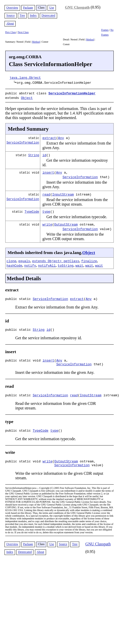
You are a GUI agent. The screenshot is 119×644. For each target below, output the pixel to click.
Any (61, 137)
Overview (12, 8)
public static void (24, 361)
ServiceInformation (23, 141)
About (10, 23)
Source (10, 16)
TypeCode (32, 211)
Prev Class (11, 32)
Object (27, 97)
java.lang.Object (25, 77)
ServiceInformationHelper (72, 93)
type (46, 210)
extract (49, 137)
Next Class (23, 32)
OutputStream (66, 223)
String (34, 154)
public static (19, 298)
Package (28, 8)
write (47, 223)
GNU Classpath (77, 7)
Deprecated (48, 16)
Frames (105, 30)
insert (48, 171)
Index (33, 16)
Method (36, 42)
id (44, 154)
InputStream (63, 193)
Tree (22, 16)
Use (52, 8)
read (46, 193)
